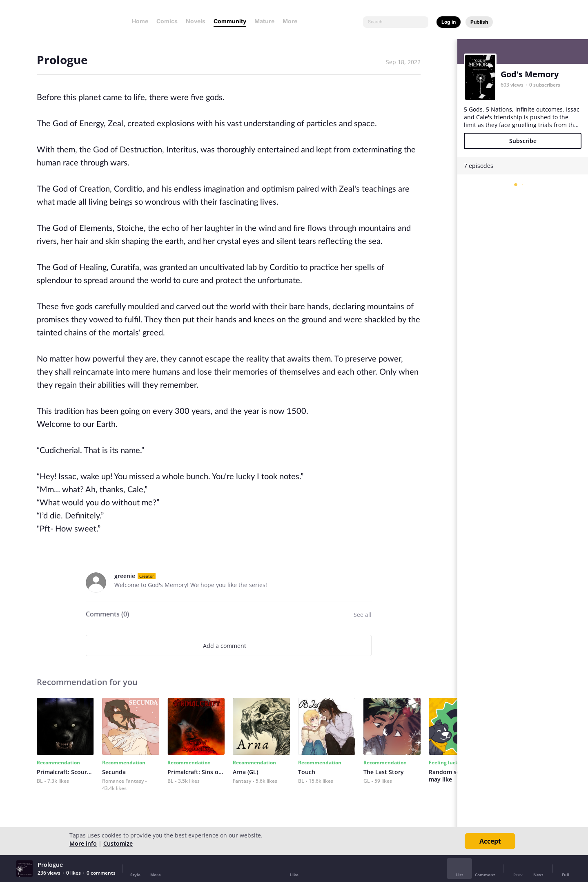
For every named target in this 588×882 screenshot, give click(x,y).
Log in (449, 22)
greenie (125, 576)
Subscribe (523, 141)
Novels (196, 21)
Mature (264, 21)
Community (230, 21)
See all (363, 615)
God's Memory (530, 74)
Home (140, 21)
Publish (479, 22)
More (292, 21)
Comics (167, 21)
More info (83, 843)
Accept (490, 841)
